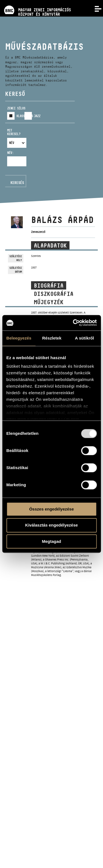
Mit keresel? (14, 132)
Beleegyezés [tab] (19, 338)
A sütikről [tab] (85, 338)
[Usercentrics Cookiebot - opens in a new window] (73, 323)
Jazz (37, 116)
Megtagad (51, 541)
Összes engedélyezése (51, 509)
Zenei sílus (16, 108)
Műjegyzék (49, 302)
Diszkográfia (54, 294)
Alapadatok (50, 246)
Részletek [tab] (52, 338)
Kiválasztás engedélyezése (52, 525)
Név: (10, 153)
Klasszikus (25, 116)
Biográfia (49, 286)
